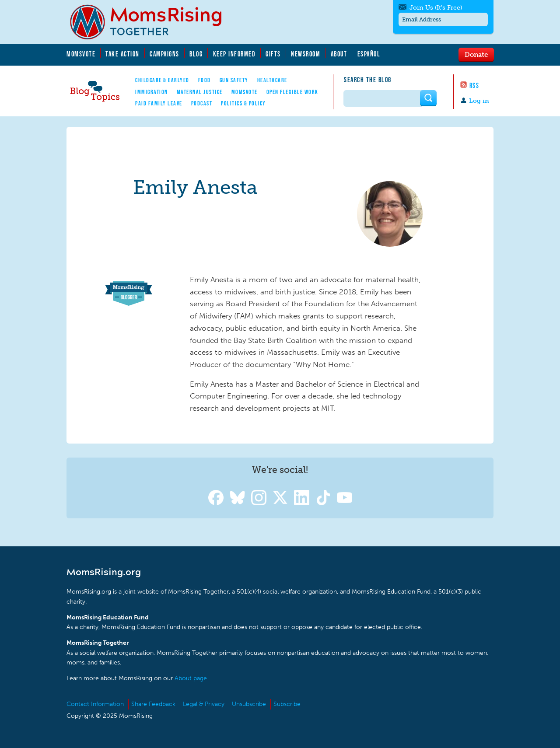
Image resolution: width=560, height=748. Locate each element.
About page (191, 678)
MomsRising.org (152, 22)
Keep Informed (234, 54)
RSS (474, 85)
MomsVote (81, 54)
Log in (479, 101)
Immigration (152, 92)
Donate (476, 54)
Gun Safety (234, 80)
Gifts (273, 54)
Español (369, 54)
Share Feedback (153, 704)
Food (205, 80)
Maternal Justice (200, 92)
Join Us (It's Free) (436, 8)
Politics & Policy (243, 103)
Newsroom (306, 54)
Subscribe (287, 704)
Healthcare (272, 80)
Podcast (202, 103)
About (339, 54)
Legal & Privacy (204, 704)
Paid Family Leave (159, 103)
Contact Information (95, 704)
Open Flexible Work (292, 92)
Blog (196, 54)
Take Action (122, 54)
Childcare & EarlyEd (162, 80)
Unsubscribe (249, 704)
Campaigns (164, 54)
